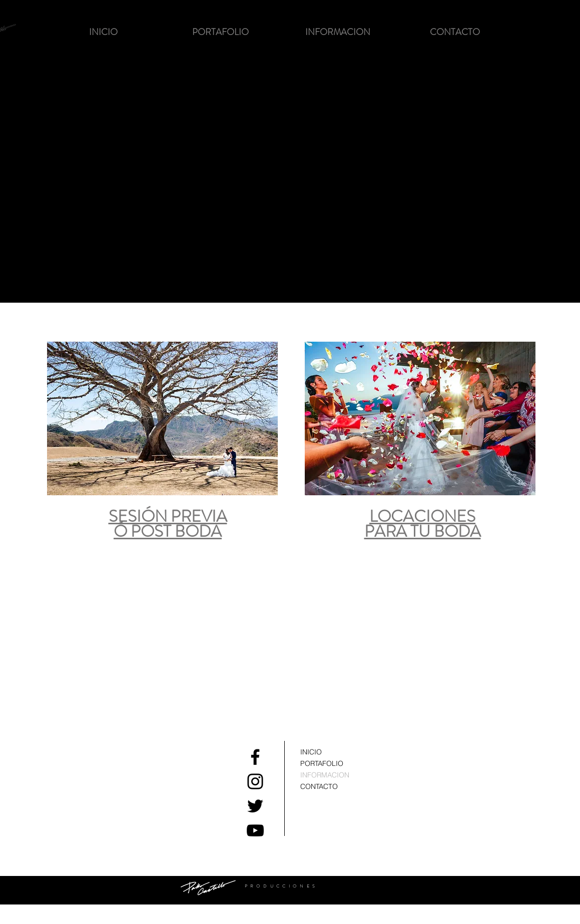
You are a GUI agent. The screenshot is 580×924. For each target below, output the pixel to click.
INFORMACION (325, 775)
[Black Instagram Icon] (255, 781)
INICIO (311, 752)
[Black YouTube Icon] (255, 830)
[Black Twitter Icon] (255, 806)
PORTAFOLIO (322, 763)
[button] (221, 32)
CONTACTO (319, 786)
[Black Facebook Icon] (255, 757)
